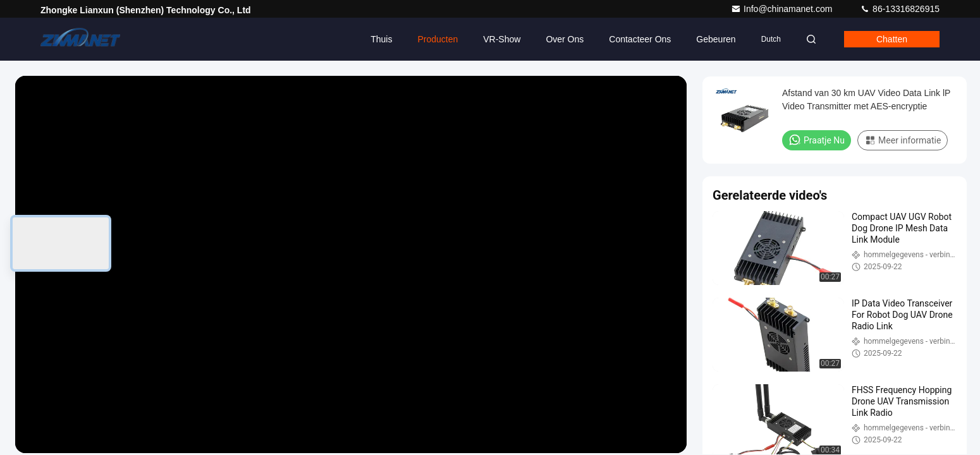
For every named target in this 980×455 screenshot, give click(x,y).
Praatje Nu (817, 140)
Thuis (381, 39)
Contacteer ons (640, 39)
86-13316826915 (900, 9)
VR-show (502, 39)
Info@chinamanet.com (783, 9)
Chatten (892, 39)
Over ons (565, 39)
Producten (438, 39)
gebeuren (716, 39)
